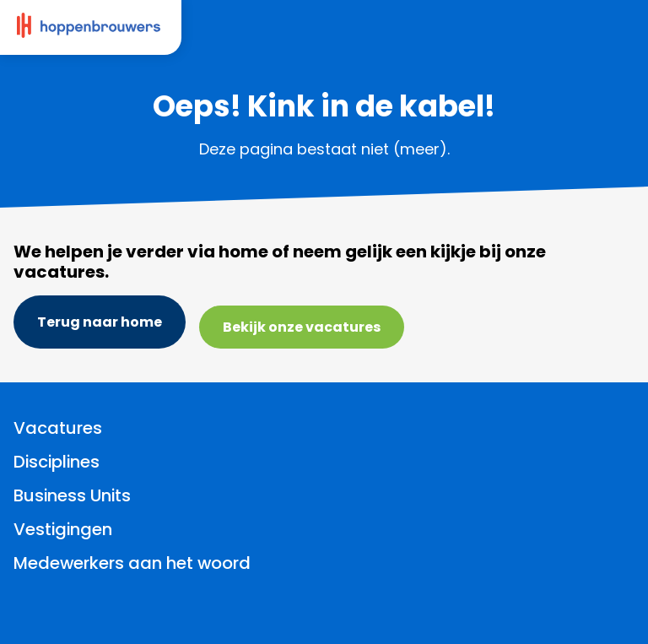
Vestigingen (63, 529)
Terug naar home (100, 322)
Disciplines (57, 462)
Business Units (72, 495)
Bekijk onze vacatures (302, 327)
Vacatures (58, 428)
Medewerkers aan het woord (132, 563)
